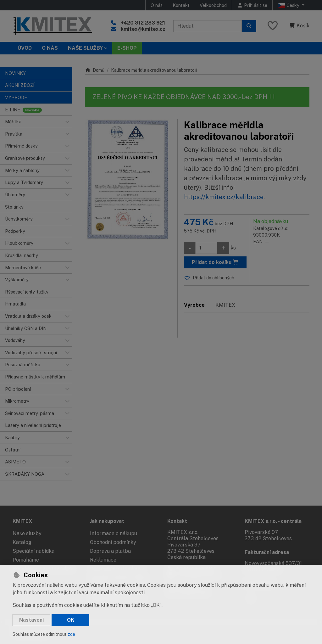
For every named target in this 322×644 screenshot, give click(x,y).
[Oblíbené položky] (273, 26)
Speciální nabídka (33, 551)
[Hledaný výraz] (208, 26)
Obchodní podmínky (113, 542)
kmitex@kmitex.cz (143, 29)
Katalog (22, 542)
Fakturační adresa (267, 552)
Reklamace (103, 560)
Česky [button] (289, 5)
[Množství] (206, 248)
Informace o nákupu (114, 533)
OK (71, 620)
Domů (95, 70)
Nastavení (31, 620)
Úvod (25, 48)
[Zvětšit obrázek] (128, 180)
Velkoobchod (213, 5)
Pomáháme (26, 560)
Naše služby (27, 533)
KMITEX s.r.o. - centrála (273, 521)
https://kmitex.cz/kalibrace (224, 197)
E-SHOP (127, 48)
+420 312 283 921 (143, 23)
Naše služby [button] (85, 48)
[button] (67, 122)
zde (71, 634)
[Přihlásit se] (252, 5)
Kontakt (181, 5)
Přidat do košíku (215, 262)
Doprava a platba (110, 551)
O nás (157, 5)
